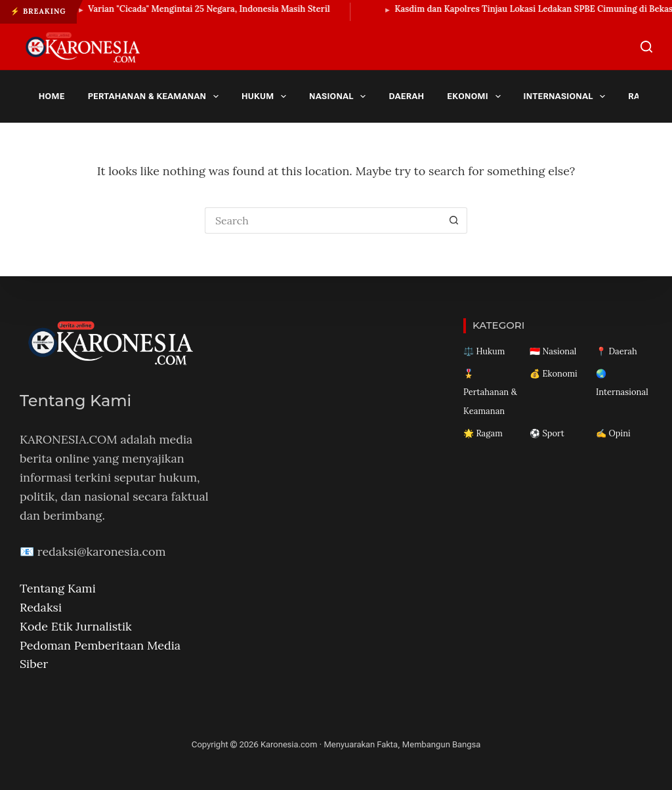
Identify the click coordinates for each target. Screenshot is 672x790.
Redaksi (41, 607)
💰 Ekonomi (554, 374)
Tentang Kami (58, 588)
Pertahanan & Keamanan (156, 96)
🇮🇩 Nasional (553, 351)
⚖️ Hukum (484, 351)
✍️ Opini (613, 433)
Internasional (567, 96)
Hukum (266, 96)
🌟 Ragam (483, 433)
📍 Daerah (617, 351)
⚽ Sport (547, 433)
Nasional (340, 96)
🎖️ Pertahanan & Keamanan (490, 393)
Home (52, 96)
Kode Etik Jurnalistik (76, 626)
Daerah (406, 96)
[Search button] (454, 220)
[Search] (646, 47)
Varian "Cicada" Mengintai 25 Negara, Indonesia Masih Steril (216, 9)
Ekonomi (476, 96)
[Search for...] (323, 220)
